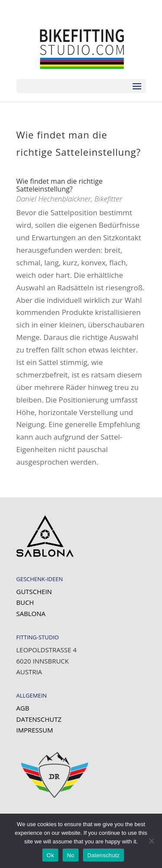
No (71, 855)
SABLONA (31, 613)
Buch (25, 602)
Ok (50, 855)
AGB (23, 708)
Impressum (35, 730)
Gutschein (34, 591)
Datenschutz (39, 719)
